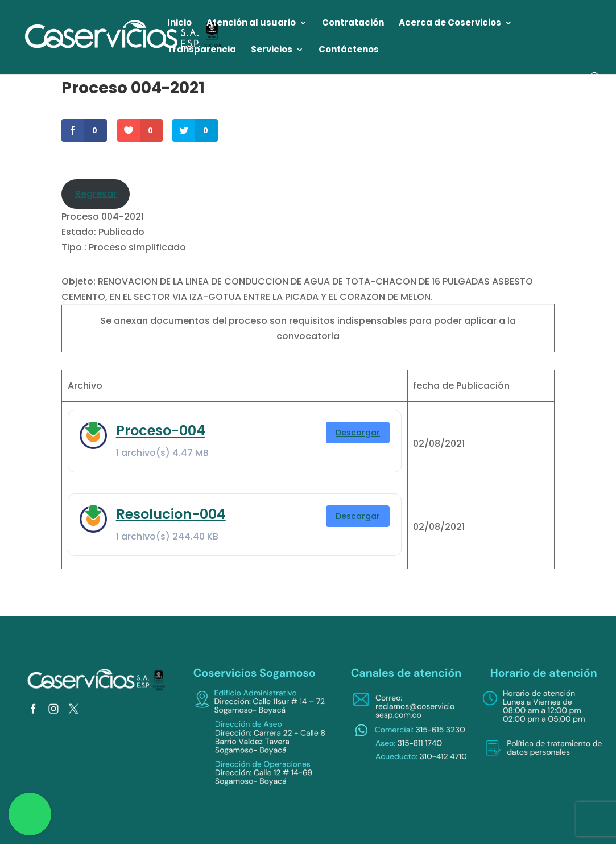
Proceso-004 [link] (161, 431)
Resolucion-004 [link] (171, 514)
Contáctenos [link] (349, 50)
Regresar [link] (96, 194)
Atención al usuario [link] (251, 24)
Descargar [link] (358, 433)
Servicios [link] (272, 50)
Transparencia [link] (202, 50)
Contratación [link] (353, 24)
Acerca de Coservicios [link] (450, 24)
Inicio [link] (179, 24)
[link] (124, 36)
